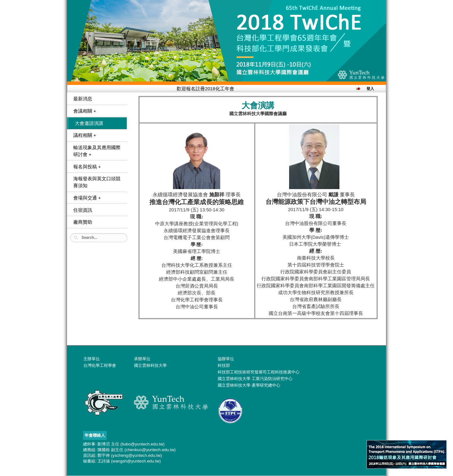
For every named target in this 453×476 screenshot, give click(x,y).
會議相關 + (85, 111)
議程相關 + (85, 135)
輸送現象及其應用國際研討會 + (97, 151)
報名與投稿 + (87, 167)
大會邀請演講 (89, 123)
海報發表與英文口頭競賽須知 (97, 182)
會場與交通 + (87, 198)
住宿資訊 (83, 210)
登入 (370, 89)
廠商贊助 (83, 222)
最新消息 (83, 99)
